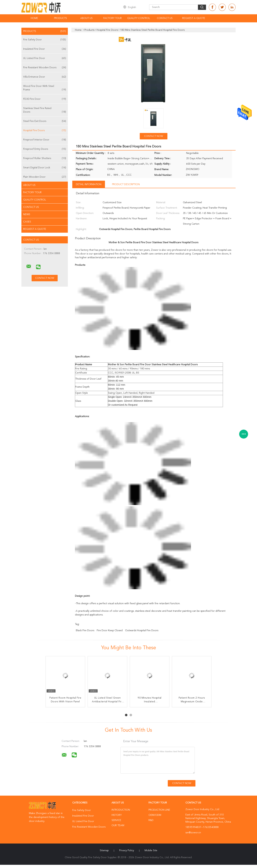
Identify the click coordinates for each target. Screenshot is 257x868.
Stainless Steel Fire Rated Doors (45, 110)
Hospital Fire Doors (45, 130)
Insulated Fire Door (45, 49)
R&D (151, 820)
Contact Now (153, 136)
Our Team (118, 825)
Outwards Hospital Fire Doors (142, 630)
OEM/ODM (155, 815)
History (117, 815)
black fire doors (85, 630)
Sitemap (104, 850)
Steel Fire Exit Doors (45, 121)
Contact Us (165, 18)
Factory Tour (113, 18)
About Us (86, 18)
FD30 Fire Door (45, 99)
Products (61, 18)
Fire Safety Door (45, 40)
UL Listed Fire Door (45, 58)
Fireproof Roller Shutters (45, 158)
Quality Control (139, 18)
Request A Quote (194, 18)
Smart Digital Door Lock (45, 168)
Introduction (121, 810)
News (27, 214)
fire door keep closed (110, 630)
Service (116, 820)
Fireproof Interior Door (45, 140)
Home (34, 18)
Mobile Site (151, 850)
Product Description (126, 184)
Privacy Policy (127, 850)
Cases (27, 222)
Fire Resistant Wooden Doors (45, 68)
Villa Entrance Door (45, 77)
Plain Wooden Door (45, 177)
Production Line (159, 810)
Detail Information (89, 184)
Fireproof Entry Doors (45, 149)
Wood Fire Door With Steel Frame (45, 88)
